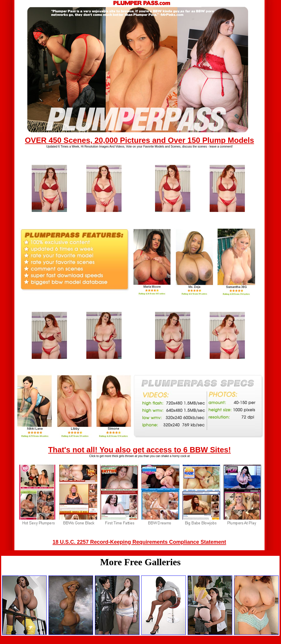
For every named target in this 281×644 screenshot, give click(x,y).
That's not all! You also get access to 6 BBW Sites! (139, 450)
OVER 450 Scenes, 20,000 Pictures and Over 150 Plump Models (139, 140)
